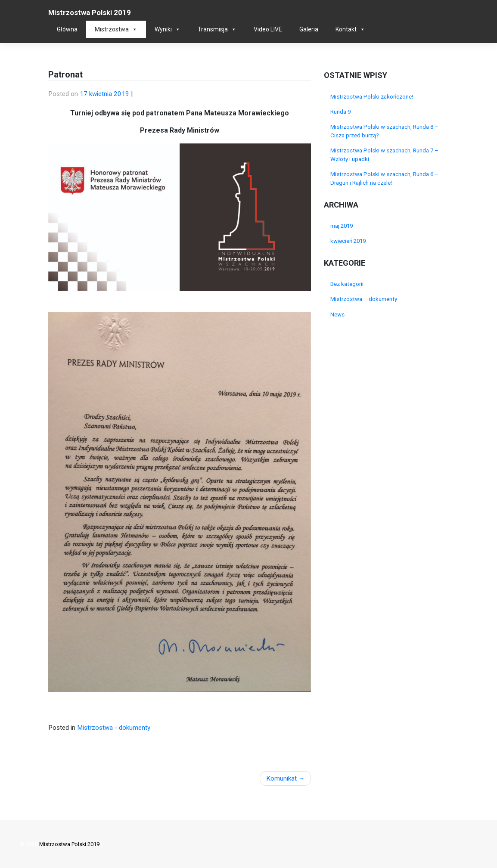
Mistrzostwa (112, 29)
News (337, 315)
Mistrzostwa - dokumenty (114, 728)
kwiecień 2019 (348, 241)
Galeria (309, 29)
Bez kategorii (347, 284)
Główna (67, 29)
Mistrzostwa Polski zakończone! (372, 97)
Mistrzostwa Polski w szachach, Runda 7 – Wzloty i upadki (384, 155)
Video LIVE (268, 29)
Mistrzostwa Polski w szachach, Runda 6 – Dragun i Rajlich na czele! (384, 178)
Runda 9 (340, 112)
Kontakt (346, 29)
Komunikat (281, 778)
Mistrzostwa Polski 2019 (90, 12)
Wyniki (163, 29)
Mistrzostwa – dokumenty (364, 299)
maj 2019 (342, 226)
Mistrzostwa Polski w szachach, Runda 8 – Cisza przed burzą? (384, 131)
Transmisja (213, 29)
